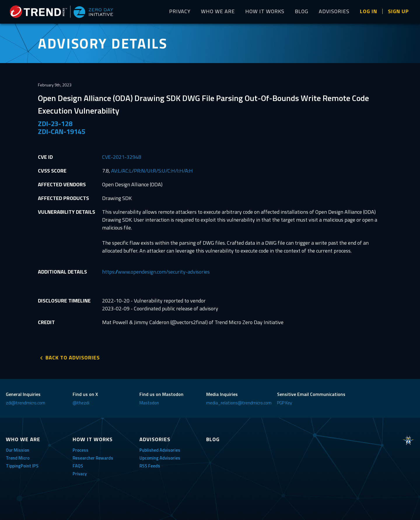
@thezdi (81, 403)
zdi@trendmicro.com (26, 403)
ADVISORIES (334, 11)
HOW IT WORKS (265, 11)
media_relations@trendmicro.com (239, 403)
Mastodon (149, 403)
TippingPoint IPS (22, 466)
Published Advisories (160, 450)
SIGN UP (398, 11)
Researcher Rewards (93, 458)
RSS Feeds (150, 466)
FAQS (78, 466)
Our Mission (17, 450)
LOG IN (369, 11)
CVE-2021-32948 (122, 157)
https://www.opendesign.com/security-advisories (156, 272)
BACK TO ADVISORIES (73, 358)
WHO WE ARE (218, 11)
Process (80, 450)
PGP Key (285, 403)
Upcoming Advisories (160, 458)
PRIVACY (180, 11)
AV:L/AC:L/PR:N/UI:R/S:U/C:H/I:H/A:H (152, 171)
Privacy (80, 474)
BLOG (302, 11)
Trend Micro (18, 458)
